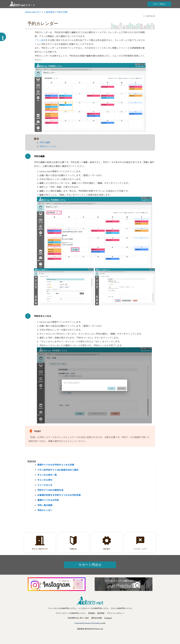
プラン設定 (40, 40)
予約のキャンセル (48, 146)
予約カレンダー (45, 510)
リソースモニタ (45, 485)
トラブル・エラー (140, 549)
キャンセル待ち (45, 480)
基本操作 (107, 549)
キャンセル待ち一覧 (47, 475)
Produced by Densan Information (87, 623)
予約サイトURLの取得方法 (50, 490)
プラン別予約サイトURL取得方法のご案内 (58, 470)
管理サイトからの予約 (48, 500)
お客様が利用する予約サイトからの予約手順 (59, 495)
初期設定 (73, 549)
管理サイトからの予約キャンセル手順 (56, 465)
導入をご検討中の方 (40, 549)
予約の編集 (45, 142)
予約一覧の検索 (45, 505)
